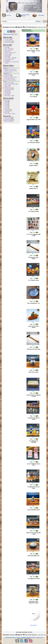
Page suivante (34, 625)
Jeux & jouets (8, 89)
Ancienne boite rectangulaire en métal (34, 396)
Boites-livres (8, 76)
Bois (6, 101)
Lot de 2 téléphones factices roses (34, 464)
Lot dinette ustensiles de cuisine (34, 419)
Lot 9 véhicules (34, 97)
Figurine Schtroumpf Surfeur (34, 74)
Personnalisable (8, 59)
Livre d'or (8, 15)
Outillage (7, 90)
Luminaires (7, 72)
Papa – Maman (8, 49)
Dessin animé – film (9, 58)
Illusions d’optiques (9, 53)
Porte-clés (7, 85)
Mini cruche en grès (34, 372)
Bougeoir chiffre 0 (34, 165)
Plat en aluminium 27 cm (34, 303)
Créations (7, 40)
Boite (6, 94)
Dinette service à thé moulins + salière (34, 533)
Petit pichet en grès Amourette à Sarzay (34, 602)
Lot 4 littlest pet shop (34, 211)
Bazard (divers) (8, 96)
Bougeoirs (7, 75)
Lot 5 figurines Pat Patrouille (34, 442)
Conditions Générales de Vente (12, 637)
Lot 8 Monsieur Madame (34, 143)
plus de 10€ (7, 121)
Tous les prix (8, 117)
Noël (6, 63)
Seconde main (8, 42)
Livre (6, 105)
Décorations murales (9, 77)
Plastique (7, 110)
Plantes (6, 56)
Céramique (7, 111)
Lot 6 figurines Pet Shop (34, 579)
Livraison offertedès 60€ (25, 15)
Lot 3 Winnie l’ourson (34, 280)
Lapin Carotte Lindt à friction (34, 327)
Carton (6, 108)
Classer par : (35, 27)
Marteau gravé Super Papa (34, 349)
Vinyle (6, 103)
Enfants (6, 60)
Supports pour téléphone (10, 84)
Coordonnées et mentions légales (28, 637)
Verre (6, 107)
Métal (6, 102)
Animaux (7, 55)
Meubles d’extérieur (9, 69)
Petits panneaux (8, 79)
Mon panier (41, 15)
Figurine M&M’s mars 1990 (34, 120)
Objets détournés (9, 114)
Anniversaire (8, 50)
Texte (6, 47)
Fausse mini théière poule (34, 510)
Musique (7, 92)
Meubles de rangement (10, 71)
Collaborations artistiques (11, 62)
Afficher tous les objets (9, 34)
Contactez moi (40, 637)
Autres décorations (9, 80)
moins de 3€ (7, 119)
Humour (7, 51)
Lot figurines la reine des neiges (34, 487)
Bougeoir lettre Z (34, 188)
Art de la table (8, 83)
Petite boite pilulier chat (34, 556)
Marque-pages (8, 88)
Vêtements (7, 93)
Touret (6, 106)
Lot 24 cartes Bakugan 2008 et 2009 (34, 235)
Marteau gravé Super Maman (34, 258)
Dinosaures (7, 54)
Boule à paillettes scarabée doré (34, 51)
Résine (6, 112)
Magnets (7, 87)
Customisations (8, 41)
